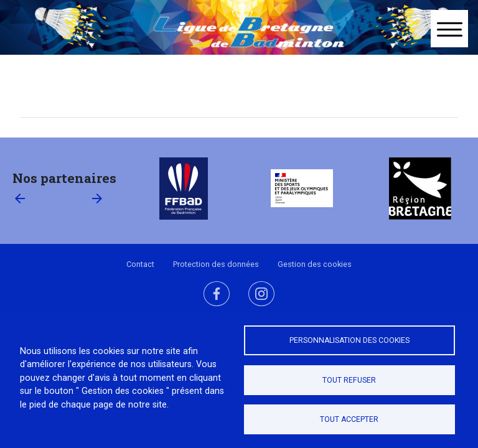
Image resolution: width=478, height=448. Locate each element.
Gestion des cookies (315, 264)
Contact (140, 264)
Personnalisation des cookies (349, 340)
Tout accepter (349, 419)
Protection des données (216, 264)
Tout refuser (349, 380)
